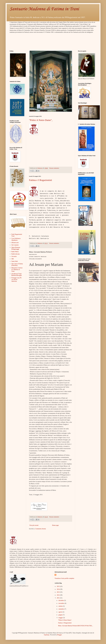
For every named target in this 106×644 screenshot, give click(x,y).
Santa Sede (15, 261)
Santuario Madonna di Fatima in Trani (44, 9)
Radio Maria (15, 252)
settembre (61, 609)
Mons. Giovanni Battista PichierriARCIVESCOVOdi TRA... (76, 626)
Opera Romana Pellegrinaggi (16, 248)
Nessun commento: (54, 168)
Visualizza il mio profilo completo (64, 578)
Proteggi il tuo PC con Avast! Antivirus (17, 280)
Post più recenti (34, 525)
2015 (58, 586)
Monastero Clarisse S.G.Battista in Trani (17, 270)
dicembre (61, 600)
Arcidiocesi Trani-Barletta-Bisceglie (17, 275)
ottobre (61, 606)
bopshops (47, 635)
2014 (58, 589)
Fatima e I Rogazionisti (41, 180)
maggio (61, 618)
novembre (61, 603)
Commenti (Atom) (41, 529)
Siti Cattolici (15, 245)
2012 (58, 595)
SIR (13, 259)
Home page (55, 525)
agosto (60, 612)
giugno (61, 615)
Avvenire (14, 256)
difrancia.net (15, 243)
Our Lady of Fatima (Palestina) (17, 265)
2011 (58, 598)
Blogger (59, 635)
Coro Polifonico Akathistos (16, 239)
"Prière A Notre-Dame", (41, 120)
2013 (58, 592)
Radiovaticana (16, 254)
